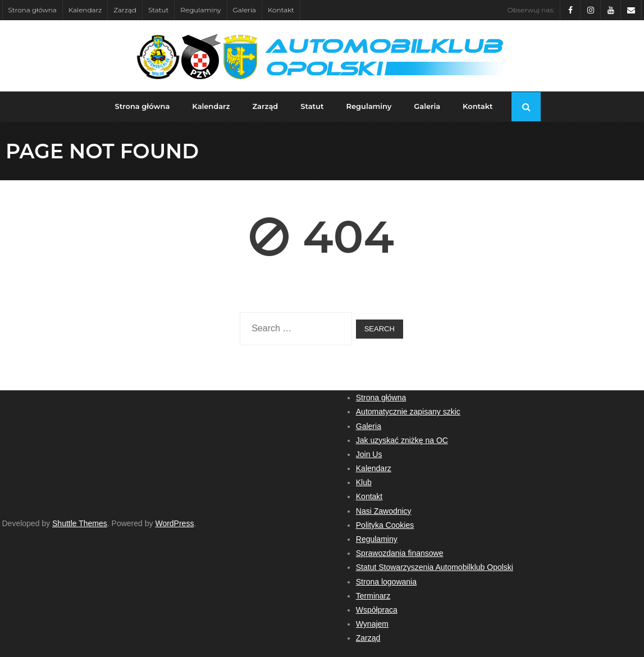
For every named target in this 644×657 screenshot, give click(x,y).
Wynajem (372, 624)
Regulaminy (200, 10)
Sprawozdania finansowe (400, 553)
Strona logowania (386, 582)
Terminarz (373, 596)
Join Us (369, 454)
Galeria (245, 10)
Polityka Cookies (385, 525)
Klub (364, 482)
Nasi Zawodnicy (384, 511)
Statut (158, 10)
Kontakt (281, 10)
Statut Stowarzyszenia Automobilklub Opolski (435, 567)
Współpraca (377, 610)
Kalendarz (85, 10)
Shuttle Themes (80, 523)
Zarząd (125, 10)
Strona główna (33, 10)
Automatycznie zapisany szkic (408, 412)
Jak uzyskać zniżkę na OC (402, 440)
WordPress (174, 523)
